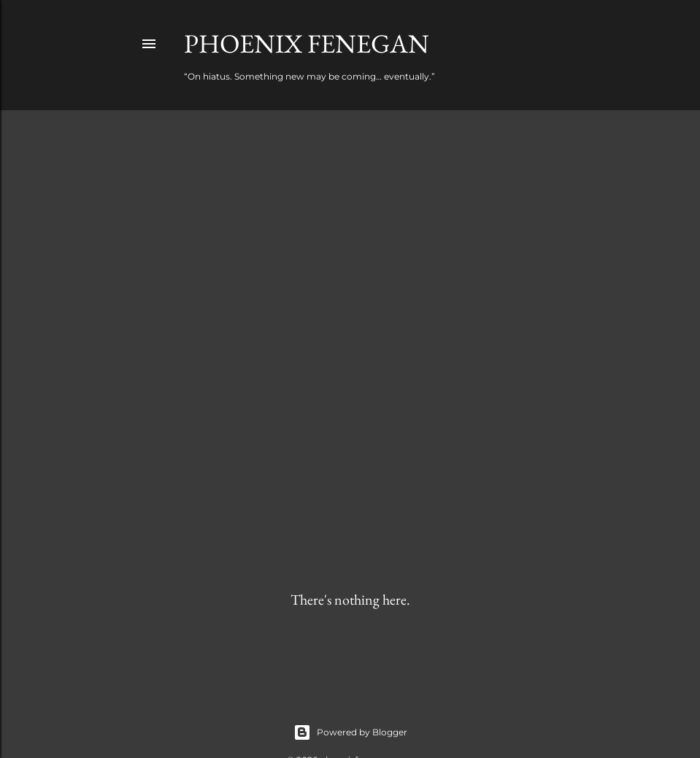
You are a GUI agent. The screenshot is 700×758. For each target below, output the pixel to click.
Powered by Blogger (350, 732)
